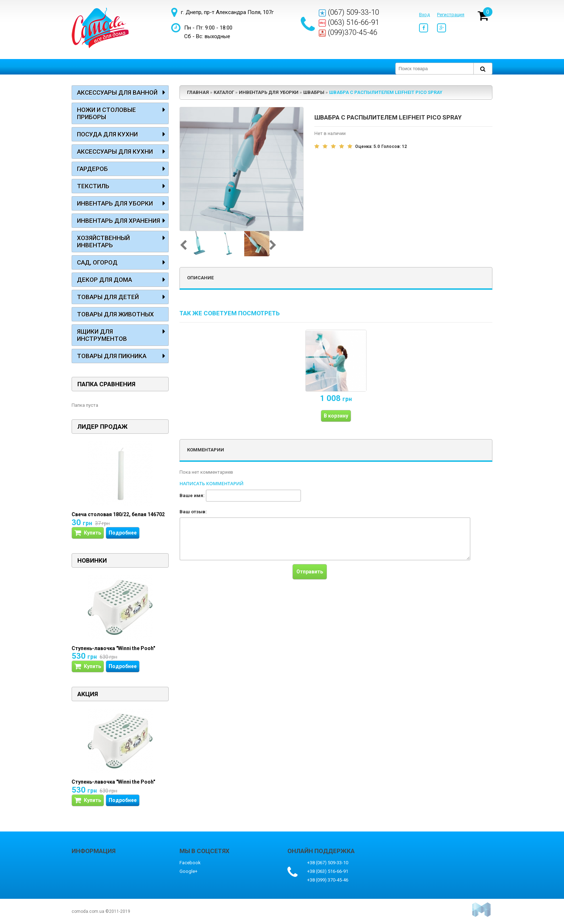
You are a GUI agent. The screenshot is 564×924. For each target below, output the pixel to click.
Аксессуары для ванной (117, 93)
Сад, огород (97, 262)
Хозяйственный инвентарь (103, 242)
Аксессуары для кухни (115, 152)
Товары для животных (115, 314)
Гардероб (92, 169)
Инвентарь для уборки (115, 203)
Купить (88, 533)
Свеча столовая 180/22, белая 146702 (118, 514)
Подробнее (123, 533)
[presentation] (234, 578)
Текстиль (93, 186)
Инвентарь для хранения (119, 221)
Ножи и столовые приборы (106, 113)
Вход (424, 15)
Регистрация (451, 15)
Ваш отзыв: (193, 512)
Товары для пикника (112, 356)
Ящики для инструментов (102, 335)
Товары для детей (108, 297)
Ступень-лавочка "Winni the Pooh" (113, 648)
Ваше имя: (192, 495)
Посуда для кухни (107, 134)
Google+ (188, 871)
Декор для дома (104, 280)
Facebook (190, 863)
